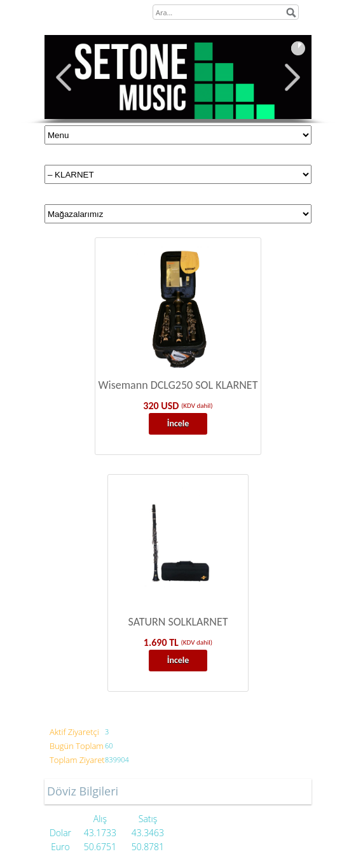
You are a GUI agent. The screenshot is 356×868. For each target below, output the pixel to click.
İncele (178, 423)
